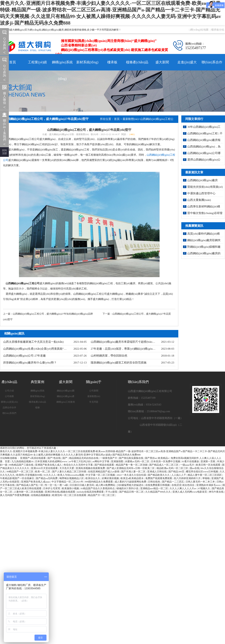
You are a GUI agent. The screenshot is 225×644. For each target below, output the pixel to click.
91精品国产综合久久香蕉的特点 (98, 488)
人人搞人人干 (179, 475)
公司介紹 (9, 391)
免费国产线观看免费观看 (159, 478)
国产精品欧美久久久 (159, 475)
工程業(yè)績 (37, 62)
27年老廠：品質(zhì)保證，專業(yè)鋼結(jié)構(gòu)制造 (125, 349)
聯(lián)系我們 (9, 413)
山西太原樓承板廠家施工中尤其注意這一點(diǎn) (33, 342)
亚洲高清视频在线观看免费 (91, 468)
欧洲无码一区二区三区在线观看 (69, 495)
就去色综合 (189, 485)
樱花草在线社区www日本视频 (202, 472)
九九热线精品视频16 (23, 461)
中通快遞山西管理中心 (201, 193)
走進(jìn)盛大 (187, 62)
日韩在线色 (154, 482)
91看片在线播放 (191, 461)
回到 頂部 (4, 152)
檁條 (37, 408)
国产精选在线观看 (105, 465)
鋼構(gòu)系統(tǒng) (62, 65)
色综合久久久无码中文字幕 (78, 465)
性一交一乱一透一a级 (57, 485)
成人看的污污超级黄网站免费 (131, 482)
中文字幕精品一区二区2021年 (68, 482)
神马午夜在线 (216, 492)
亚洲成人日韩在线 (157, 472)
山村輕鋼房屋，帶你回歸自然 (109, 356)
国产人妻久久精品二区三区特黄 (69, 472)
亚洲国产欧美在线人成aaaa (36, 482)
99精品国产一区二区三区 (20, 472)
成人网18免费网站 (106, 485)
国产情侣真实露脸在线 (131, 458)
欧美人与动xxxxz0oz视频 (71, 475)
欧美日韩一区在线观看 (208, 465)
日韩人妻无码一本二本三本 (201, 482)
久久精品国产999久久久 (158, 492)
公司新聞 (94, 391)
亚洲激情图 (117, 461)
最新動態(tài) (131, 119)
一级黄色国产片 (109, 458)
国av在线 (195, 468)
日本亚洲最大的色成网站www (51, 461)
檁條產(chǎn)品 (137, 62)
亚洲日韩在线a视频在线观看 (60, 492)
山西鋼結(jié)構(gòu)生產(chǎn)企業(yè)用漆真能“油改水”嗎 (40, 349)
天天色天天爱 (67, 468)
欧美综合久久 (93, 478)
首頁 (13, 62)
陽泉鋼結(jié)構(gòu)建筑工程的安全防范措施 (119, 363)
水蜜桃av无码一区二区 (137, 461)
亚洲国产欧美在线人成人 (49, 465)
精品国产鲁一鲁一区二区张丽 (132, 465)
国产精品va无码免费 (47, 478)
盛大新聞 (162, 62)
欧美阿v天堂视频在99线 (29, 475)
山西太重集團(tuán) (199, 200)
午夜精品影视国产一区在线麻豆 (17, 478)
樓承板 (112, 62)
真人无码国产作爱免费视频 (15, 495)
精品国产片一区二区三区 (102, 495)
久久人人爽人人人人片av (183, 488)
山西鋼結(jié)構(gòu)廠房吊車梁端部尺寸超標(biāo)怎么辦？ (128, 342)
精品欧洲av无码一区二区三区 (173, 468)
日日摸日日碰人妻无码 (82, 485)
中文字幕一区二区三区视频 (101, 475)
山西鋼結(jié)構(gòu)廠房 (202, 180)
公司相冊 (9, 396)
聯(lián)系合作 (212, 62)
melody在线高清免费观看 (91, 492)
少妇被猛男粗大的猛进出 (130, 485)
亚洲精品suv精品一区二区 (154, 488)
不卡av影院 (112, 492)
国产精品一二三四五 (173, 482)
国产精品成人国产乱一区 (30, 485)
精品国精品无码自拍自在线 (84, 458)
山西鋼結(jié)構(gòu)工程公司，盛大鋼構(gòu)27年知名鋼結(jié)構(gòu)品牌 (53, 314)
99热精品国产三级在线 (21, 465)
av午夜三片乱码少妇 (80, 461)
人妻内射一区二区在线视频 (29, 492)
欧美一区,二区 (43, 472)
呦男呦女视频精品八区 (72, 478)
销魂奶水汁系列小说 (128, 488)
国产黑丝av (151, 458)
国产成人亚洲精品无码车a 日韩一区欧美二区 (131, 468)
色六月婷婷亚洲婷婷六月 (187, 478)
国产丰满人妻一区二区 (134, 472)
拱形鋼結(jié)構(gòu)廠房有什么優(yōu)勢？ (30, 363)
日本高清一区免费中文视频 (166, 461)
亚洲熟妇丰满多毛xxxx (209, 485)
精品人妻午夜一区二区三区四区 (205, 475)
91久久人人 (50, 475)
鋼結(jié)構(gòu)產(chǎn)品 (66, 397)
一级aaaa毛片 (187, 465)
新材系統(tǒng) (87, 62)
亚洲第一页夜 (208, 461)
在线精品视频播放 (41, 495)
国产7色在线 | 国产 (58, 458)
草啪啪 (206, 478)
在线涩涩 (176, 485)
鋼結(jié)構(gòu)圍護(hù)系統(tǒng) (66, 391)
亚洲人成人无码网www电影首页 (190, 492)
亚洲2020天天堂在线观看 (45, 468)
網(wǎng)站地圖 (199, 30)
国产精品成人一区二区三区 (164, 465)
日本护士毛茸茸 (52, 488)
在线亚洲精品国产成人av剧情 (104, 472)
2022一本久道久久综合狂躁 (132, 475)
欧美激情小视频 (71, 488)
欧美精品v (164, 458)
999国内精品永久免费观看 (99, 482)
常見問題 (94, 402)
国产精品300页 (177, 472)
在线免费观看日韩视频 (158, 485)
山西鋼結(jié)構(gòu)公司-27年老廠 (24, 356)
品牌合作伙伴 (9, 408)
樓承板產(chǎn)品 (37, 402)
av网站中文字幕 (101, 461)
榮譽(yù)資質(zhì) (9, 402)
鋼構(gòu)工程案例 (66, 402)
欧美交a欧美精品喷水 (132, 478)
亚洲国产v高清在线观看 (33, 458)
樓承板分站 (218, 30)
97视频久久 (204, 488)
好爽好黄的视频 (111, 478)
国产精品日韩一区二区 (132, 492)
